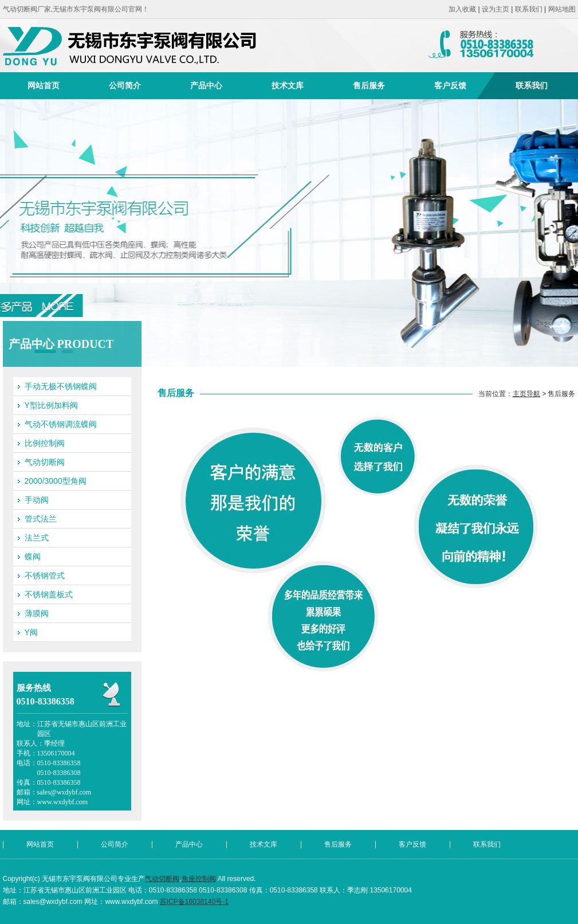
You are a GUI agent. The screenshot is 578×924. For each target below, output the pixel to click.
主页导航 (526, 394)
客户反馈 (450, 85)
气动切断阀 (45, 462)
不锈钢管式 (45, 575)
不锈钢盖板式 (49, 594)
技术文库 (288, 85)
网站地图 (562, 9)
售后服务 (369, 85)
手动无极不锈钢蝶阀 (61, 386)
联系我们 (529, 9)
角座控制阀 (199, 879)
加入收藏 (462, 9)
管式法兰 (41, 519)
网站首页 (44, 85)
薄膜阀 (37, 613)
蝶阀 (33, 557)
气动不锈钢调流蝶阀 (61, 424)
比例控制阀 (45, 443)
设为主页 (496, 9)
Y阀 (31, 632)
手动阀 (37, 500)
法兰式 (37, 538)
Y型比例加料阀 (51, 405)
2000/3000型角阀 (56, 481)
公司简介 (125, 85)
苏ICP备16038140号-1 (194, 902)
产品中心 (206, 85)
